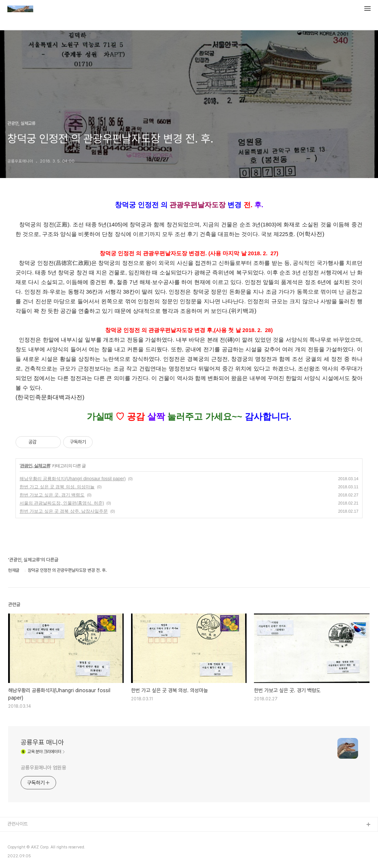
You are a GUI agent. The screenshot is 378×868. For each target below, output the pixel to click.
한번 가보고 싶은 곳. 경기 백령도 (52, 495)
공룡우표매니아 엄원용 (43, 768)
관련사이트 (18, 824)
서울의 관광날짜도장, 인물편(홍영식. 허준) (62, 503)
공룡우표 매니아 (42, 742)
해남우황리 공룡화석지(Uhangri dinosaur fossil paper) (73, 479)
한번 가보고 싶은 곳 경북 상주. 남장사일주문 (64, 511)
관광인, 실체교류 (35, 466)
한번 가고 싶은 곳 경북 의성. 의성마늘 (57, 487)
